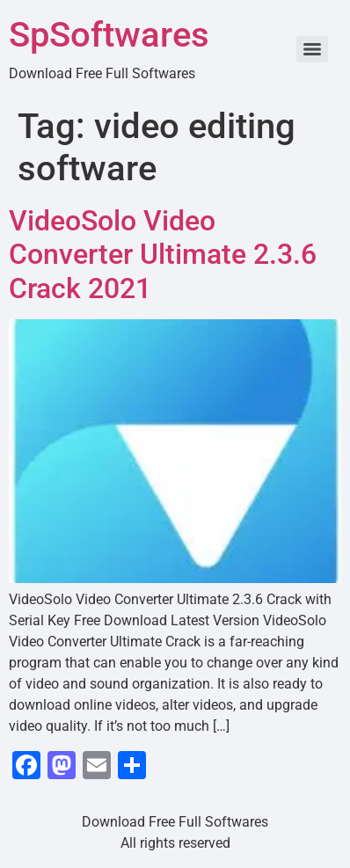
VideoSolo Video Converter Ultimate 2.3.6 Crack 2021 (163, 255)
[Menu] (312, 49)
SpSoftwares (109, 35)
